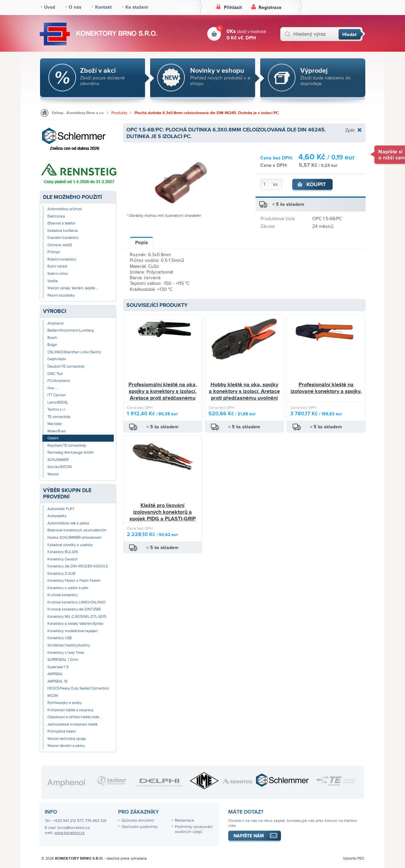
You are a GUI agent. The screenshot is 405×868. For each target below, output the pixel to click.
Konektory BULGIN (63, 552)
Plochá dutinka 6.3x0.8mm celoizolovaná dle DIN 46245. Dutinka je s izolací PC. (207, 113)
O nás (75, 7)
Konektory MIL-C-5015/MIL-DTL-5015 (77, 617)
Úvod (50, 7)
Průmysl (54, 252)
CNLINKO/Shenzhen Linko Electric (74, 352)
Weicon (53, 474)
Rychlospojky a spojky (65, 703)
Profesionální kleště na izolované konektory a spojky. (326, 388)
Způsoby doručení (138, 820)
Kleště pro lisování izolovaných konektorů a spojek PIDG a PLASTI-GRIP (163, 512)
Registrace (270, 8)
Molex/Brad (56, 431)
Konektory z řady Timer (66, 653)
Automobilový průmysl (65, 209)
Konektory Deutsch (63, 559)
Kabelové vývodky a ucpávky (70, 545)
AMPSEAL (55, 674)
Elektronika (56, 216)
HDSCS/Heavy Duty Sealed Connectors (78, 688)
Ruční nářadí (57, 266)
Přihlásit (233, 8)
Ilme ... (53, 388)
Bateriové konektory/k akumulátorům (77, 530)
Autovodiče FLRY (61, 509)
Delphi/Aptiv (57, 359)
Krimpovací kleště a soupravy (70, 710)
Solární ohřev (58, 274)
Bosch (52, 338)
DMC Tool (55, 374)
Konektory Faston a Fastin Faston (74, 581)
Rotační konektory (62, 259)
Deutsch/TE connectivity (66, 366)
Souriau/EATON (60, 467)
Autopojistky (57, 516)
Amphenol (55, 323)
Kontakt (103, 7)
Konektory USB (60, 638)
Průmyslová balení (62, 731)
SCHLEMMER (58, 460)
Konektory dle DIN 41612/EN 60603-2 (78, 566)
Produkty (119, 113)
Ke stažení (137, 7)
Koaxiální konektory (63, 238)
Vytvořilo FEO (353, 858)
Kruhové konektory (63, 595)
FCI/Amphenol (59, 381)
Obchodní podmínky (140, 827)
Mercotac (55, 424)
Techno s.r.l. (57, 409)
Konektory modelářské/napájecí (72, 631)
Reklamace (184, 820)
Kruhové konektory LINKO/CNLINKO (76, 602)
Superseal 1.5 (58, 667)
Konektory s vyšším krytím (68, 588)
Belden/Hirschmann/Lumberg (71, 330)
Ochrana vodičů (60, 245)
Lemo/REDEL (58, 402)
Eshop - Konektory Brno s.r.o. (78, 113)
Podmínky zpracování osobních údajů (194, 829)
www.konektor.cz (70, 833)
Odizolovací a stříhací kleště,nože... (75, 717)
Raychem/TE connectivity (67, 446)
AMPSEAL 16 (58, 681)
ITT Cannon (57, 395)
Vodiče (53, 281)
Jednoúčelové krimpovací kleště (72, 724)
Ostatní (53, 438)
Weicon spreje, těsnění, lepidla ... (73, 288)
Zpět (350, 130)
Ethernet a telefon (61, 223)
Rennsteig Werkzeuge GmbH (71, 453)
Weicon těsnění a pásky (66, 746)
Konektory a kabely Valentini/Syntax (75, 624)
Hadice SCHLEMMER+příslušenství (74, 538)
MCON (53, 696)
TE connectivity (59, 417)
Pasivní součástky (61, 295)
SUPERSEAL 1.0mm (63, 660)
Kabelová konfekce (63, 231)
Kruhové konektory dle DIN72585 (74, 609)
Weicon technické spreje (67, 739)
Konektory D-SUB (61, 574)
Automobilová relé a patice (68, 523)
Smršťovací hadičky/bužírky (69, 645)
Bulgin (52, 345)
